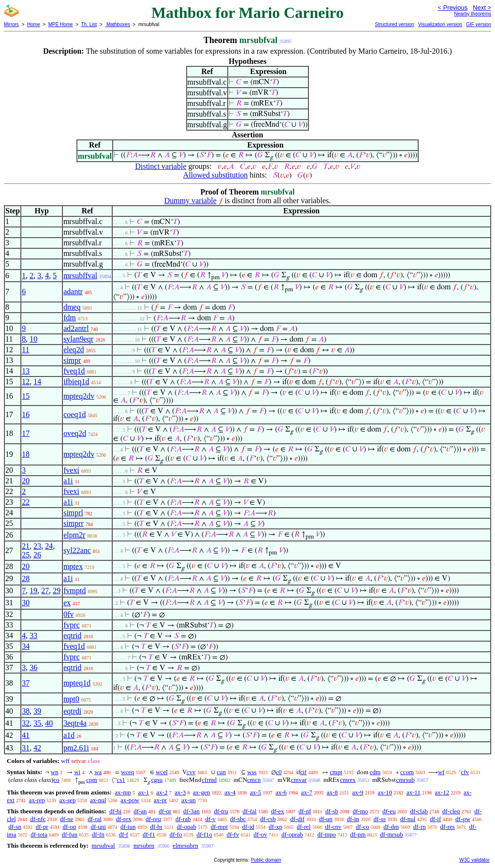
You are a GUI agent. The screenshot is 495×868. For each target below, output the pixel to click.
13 (26, 371)
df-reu (153, 819)
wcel (162, 772)
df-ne (66, 819)
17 (26, 433)
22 (26, 502)
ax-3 (180, 792)
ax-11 (414, 792)
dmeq (72, 307)
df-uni (98, 827)
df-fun (70, 834)
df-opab (186, 827)
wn (55, 772)
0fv (68, 614)
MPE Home (61, 24)
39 (37, 711)
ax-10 (385, 792)
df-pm (358, 834)
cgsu (157, 780)
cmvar (299, 780)
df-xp (276, 827)
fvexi (71, 470)
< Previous (452, 7)
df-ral (95, 819)
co (56, 780)
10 (33, 339)
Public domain (266, 860)
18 (26, 454)
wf (441, 772)
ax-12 (442, 792)
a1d (69, 735)
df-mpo (326, 834)
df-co (362, 827)
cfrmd (209, 780)
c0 (279, 772)
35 (37, 723)
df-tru (221, 811)
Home (34, 24)
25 (26, 555)
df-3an (191, 811)
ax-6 (281, 792)
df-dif (297, 819)
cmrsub (405, 780)
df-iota (39, 834)
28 (26, 578)
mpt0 (71, 699)
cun (221, 772)
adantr (73, 292)
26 (37, 555)
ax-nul (98, 800)
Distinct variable (160, 166)
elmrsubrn (185, 846)
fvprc (72, 625)
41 (26, 735)
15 (26, 396)
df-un (326, 819)
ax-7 (307, 792)
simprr (73, 523)
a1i (68, 481)
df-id (248, 827)
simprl (73, 513)
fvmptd (74, 591)
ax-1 (144, 792)
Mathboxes (117, 24)
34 (26, 646)
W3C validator (474, 860)
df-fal (250, 811)
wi (77, 772)
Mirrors (11, 24)
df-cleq (451, 811)
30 (26, 603)
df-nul (408, 819)
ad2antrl (76, 328)
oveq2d (75, 433)
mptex (73, 566)
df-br (156, 827)
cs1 (121, 780)
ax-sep (68, 800)
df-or (165, 811)
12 (26, 382)
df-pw (463, 819)
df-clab (419, 811)
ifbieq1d (76, 382)
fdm (70, 318)
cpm (91, 780)
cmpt (336, 772)
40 (49, 723)
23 (37, 546)
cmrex (348, 780)
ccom (407, 772)
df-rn (420, 827)
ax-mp (123, 792)
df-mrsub (392, 834)
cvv (191, 772)
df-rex (124, 819)
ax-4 (230, 792)
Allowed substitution (216, 175)
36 (33, 667)
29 (57, 591)
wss (252, 772)
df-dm (391, 827)
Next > (482, 7)
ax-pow (130, 800)
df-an (140, 811)
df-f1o (204, 834)
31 (26, 748)
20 (26, 481)
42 (37, 748)
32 (26, 723)
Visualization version (440, 24)
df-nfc (38, 819)
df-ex (277, 811)
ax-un (189, 800)
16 (26, 414)
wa (98, 772)
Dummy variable (190, 201)
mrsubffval (80, 276)
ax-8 (332, 792)
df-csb (268, 819)
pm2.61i (76, 748)
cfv (465, 772)
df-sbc (238, 819)
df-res (448, 827)
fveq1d (74, 371)
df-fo (176, 834)
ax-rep (37, 800)
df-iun (128, 827)
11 (25, 350)
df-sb (332, 811)
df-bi (115, 811)
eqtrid (72, 636)
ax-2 (162, 792)
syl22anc (77, 550)
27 (45, 591)
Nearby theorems (473, 14)
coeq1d (74, 414)
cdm (375, 772)
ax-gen (201, 792)
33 (33, 636)
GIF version (479, 24)
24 (49, 546)
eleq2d (74, 350)
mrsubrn (144, 846)
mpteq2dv (79, 396)
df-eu (389, 811)
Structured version (394, 24)
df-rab (183, 819)
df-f (124, 834)
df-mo (360, 811)
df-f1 (149, 834)
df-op (69, 827)
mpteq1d (77, 683)
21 (26, 546)
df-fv (233, 834)
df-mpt (219, 827)
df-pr (42, 827)
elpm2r (74, 535)
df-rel (304, 827)
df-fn (98, 834)
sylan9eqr (78, 339)
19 (33, 591)
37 (26, 683)
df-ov (260, 834)
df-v (210, 819)
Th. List (89, 24)
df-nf (305, 811)
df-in (353, 819)
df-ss (380, 819)
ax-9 (358, 792)
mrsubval (103, 846)
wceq (127, 772)
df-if (435, 819)
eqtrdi (72, 711)
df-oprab (292, 834)
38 (26, 711)
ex (67, 603)
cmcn (254, 780)
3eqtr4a (75, 723)
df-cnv (333, 827)
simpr (72, 360)
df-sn (15, 827)
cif (304, 772)
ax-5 (255, 792)
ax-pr (160, 800)
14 (37, 382)
